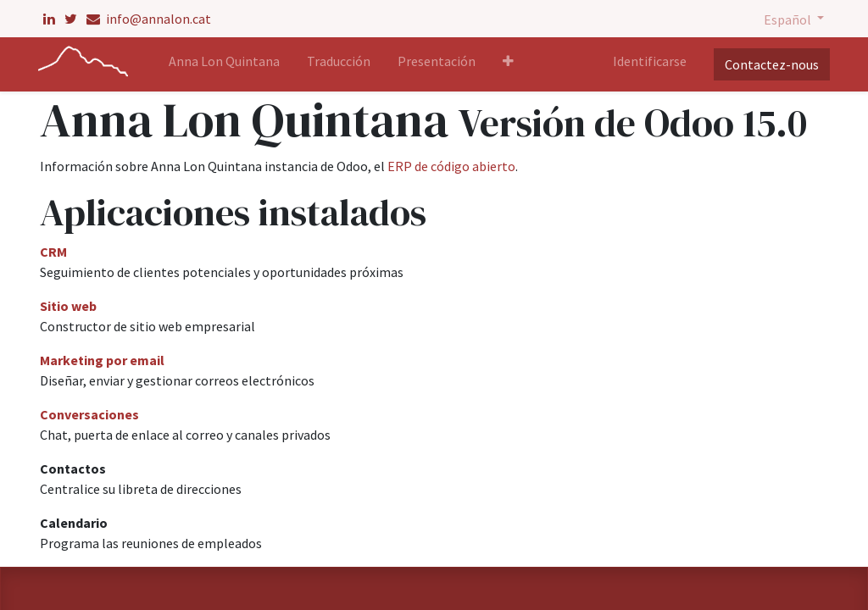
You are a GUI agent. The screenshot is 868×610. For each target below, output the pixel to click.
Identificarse (648, 61)
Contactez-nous (770, 64)
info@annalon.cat (149, 19)
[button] (511, 64)
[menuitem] (227, 64)
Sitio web (68, 306)
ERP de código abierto (451, 166)
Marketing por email (102, 360)
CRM (53, 252)
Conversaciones (89, 414)
